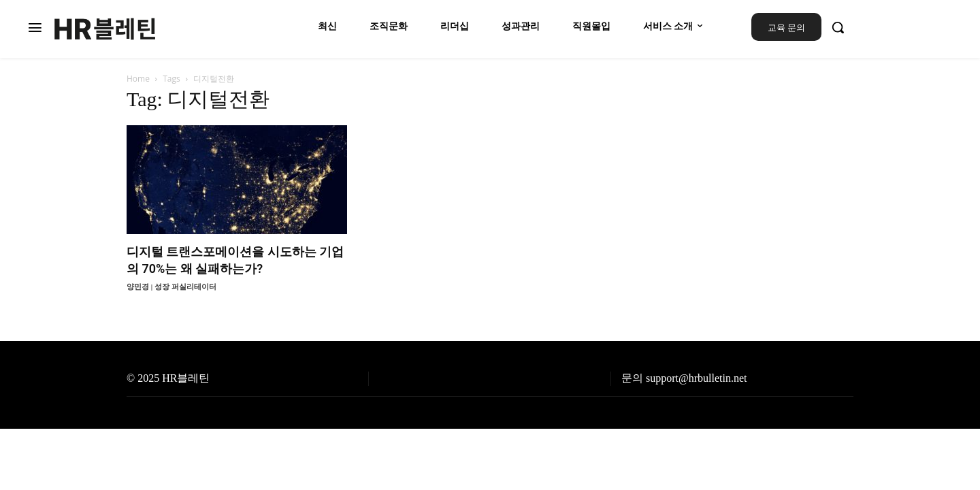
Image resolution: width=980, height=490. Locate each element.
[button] (838, 27)
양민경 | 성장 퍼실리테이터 (171, 287)
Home (138, 79)
